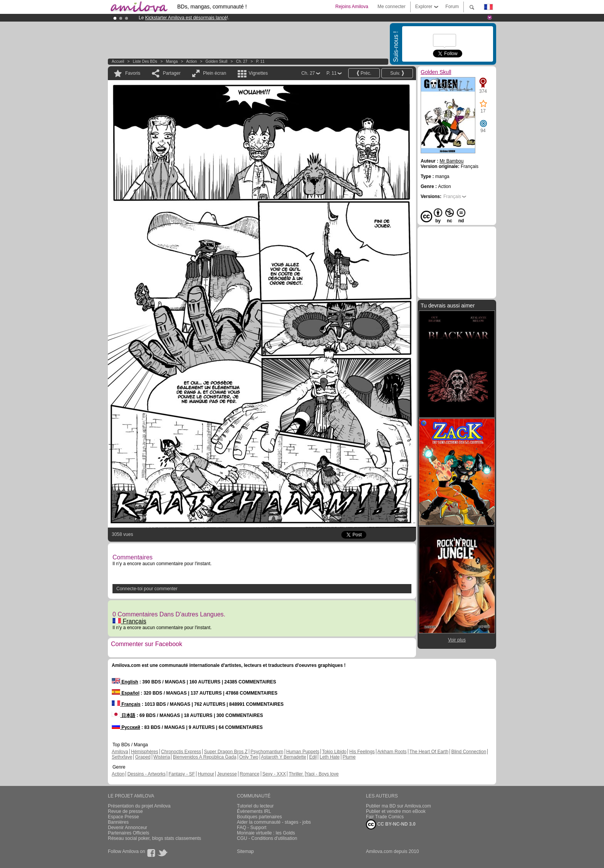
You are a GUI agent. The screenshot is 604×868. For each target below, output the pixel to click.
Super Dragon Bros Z (226, 752)
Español (126, 693)
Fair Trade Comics (385, 817)
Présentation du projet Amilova (139, 806)
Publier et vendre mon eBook (396, 811)
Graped (143, 757)
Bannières (118, 822)
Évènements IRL (254, 811)
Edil (313, 757)
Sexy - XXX (274, 774)
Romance (249, 774)
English (125, 682)
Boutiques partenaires (259, 817)
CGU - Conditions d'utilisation (267, 838)
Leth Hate (330, 757)
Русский (126, 727)
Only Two (249, 757)
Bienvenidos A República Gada (205, 757)
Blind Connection (469, 752)
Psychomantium (267, 752)
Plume (349, 757)
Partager (172, 73)
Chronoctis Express (181, 752)
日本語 (123, 715)
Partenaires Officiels (128, 833)
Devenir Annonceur (128, 828)
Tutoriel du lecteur (255, 806)
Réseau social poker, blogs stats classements (154, 838)
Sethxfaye (122, 757)
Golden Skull (217, 61)
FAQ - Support (252, 828)
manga (172, 61)
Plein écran (215, 73)
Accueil (118, 61)
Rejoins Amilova (352, 7)
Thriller (296, 774)
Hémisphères (145, 752)
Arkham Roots (392, 752)
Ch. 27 (242, 61)
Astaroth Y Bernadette (284, 757)
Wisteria (162, 757)
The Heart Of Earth (429, 752)
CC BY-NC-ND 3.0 (391, 824)
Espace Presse (123, 817)
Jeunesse (227, 774)
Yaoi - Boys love (322, 774)
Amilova (120, 752)
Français (129, 621)
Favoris (133, 73)
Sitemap (245, 851)
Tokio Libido (334, 752)
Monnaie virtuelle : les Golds (266, 833)
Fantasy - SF (182, 774)
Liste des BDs (145, 61)
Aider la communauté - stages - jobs (274, 822)
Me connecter (392, 7)
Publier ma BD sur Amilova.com (398, 806)
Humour (206, 774)
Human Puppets (303, 752)
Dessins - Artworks (147, 774)
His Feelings (362, 752)
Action (191, 61)
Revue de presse (125, 811)
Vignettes (258, 73)
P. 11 (260, 61)
